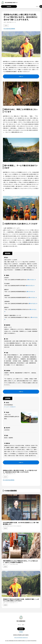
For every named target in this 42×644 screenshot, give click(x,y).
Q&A (23, 625)
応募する (21, 76)
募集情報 (9, 6)
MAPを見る (32, 280)
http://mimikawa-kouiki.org (21, 637)
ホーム (19, 625)
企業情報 (8, 398)
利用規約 (21, 632)
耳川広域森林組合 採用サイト (9, 3)
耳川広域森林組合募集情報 (9, 29)
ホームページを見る (10, 407)
